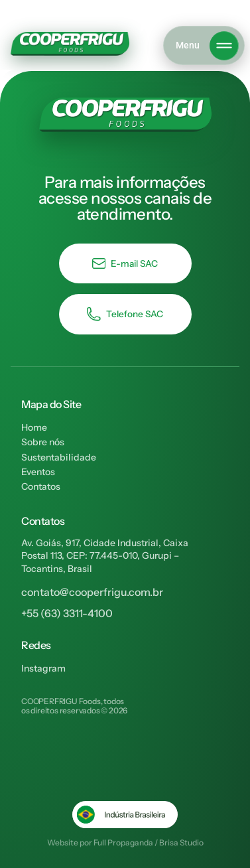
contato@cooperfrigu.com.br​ (92, 592)
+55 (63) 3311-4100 (67, 613)
